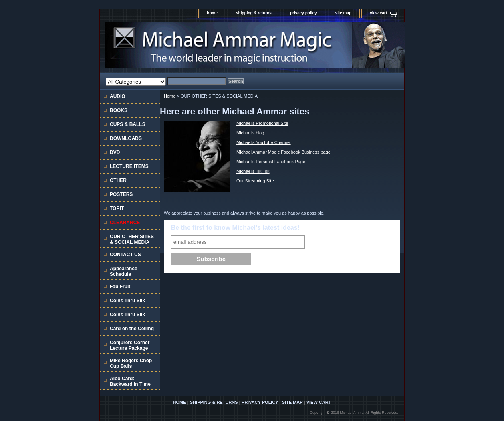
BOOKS (119, 110)
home (212, 13)
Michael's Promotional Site (262, 123)
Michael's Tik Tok (253, 171)
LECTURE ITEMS (129, 166)
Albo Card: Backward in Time (130, 381)
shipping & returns (254, 13)
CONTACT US (125, 255)
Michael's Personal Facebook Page (271, 162)
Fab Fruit (120, 287)
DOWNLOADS (126, 138)
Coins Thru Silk (127, 301)
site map (344, 13)
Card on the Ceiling (132, 329)
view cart (378, 13)
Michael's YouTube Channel (264, 142)
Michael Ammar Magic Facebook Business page (283, 152)
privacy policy (303, 13)
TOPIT (117, 208)
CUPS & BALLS (128, 124)
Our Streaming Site (255, 181)
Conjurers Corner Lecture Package (130, 345)
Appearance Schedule (124, 271)
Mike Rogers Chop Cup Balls (131, 363)
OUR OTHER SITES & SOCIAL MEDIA (132, 239)
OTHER (118, 180)
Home (170, 96)
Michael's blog (250, 133)
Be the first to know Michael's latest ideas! (235, 228)
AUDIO (118, 96)
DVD (115, 152)
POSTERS (121, 194)
